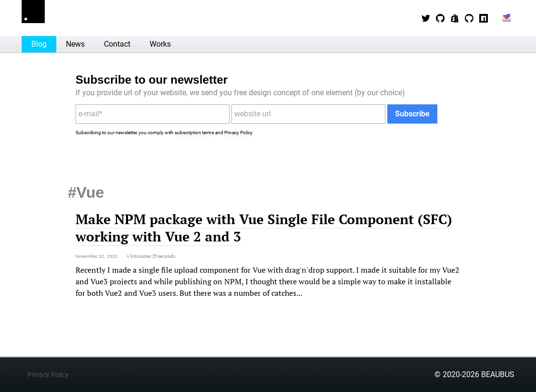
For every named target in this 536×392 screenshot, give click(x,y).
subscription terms (194, 133)
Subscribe (412, 114)
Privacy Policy (238, 133)
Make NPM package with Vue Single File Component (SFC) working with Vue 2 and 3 (264, 228)
